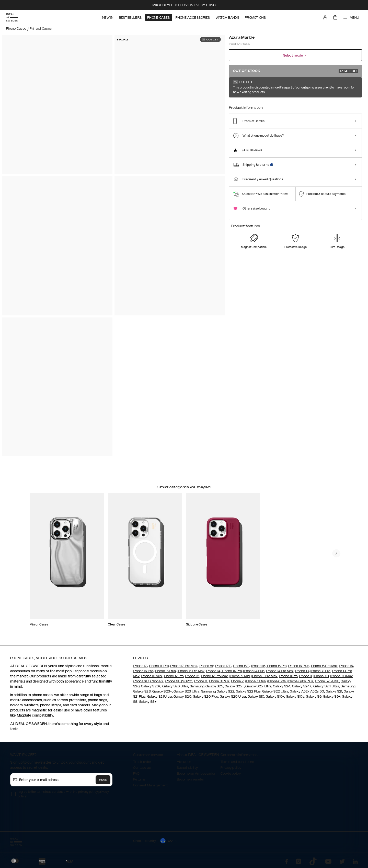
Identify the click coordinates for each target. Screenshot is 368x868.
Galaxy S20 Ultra (233, 697)
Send (103, 780)
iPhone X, (157, 681)
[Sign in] (325, 17)
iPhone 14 (213, 671)
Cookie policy (231, 774)
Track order (142, 762)
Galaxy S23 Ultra (187, 691)
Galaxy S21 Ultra (159, 697)
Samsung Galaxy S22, (218, 691)
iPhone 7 (237, 681)
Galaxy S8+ (148, 702)
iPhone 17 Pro (159, 666)
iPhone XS (321, 676)
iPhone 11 (306, 676)
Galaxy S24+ (302, 686)
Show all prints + (349, 88)
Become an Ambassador (196, 774)
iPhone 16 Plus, (299, 666)
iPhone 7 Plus (256, 681)
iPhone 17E (223, 666)
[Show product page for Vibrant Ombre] (350, 107)
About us (184, 762)
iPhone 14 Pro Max (280, 671)
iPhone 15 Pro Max (191, 671)
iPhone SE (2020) (179, 681)
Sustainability (187, 768)
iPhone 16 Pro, (277, 666)
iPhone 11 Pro (288, 676)
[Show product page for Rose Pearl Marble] (256, 107)
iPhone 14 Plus (254, 671)
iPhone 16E (241, 666)
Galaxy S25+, (234, 686)
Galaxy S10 (256, 697)
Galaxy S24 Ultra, (326, 686)
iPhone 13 (302, 671)
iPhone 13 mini (152, 676)
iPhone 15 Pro (143, 671)
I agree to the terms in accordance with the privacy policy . (63, 794)
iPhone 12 (192, 676)
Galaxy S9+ (332, 697)
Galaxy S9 (314, 697)
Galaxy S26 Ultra (175, 686)
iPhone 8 (200, 681)
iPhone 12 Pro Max (214, 676)
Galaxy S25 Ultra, (259, 686)
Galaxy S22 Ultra (275, 691)
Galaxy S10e (295, 697)
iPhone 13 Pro (320, 671)
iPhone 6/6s (277, 681)
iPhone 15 (346, 666)
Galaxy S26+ (151, 686)
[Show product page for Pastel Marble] (237, 107)
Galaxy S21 (333, 691)
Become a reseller (190, 779)
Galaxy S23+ (162, 691)
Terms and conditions (237, 762)
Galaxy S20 (182, 697)
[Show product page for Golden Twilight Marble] (294, 107)
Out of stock (295, 71)
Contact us (142, 768)
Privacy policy (231, 768)
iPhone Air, (206, 666)
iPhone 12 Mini (240, 676)
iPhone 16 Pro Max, (325, 666)
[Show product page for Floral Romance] (331, 107)
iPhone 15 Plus (165, 671)
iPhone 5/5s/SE (327, 681)
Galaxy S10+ (275, 697)
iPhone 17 (140, 666)
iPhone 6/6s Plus (300, 681)
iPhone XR (141, 681)
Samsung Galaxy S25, (207, 686)
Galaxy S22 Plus (248, 691)
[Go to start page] (12, 17)
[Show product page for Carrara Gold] (275, 107)
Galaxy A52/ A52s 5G (307, 691)
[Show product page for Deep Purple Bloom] (312, 107)
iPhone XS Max (341, 676)
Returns (139, 779)
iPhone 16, (258, 666)
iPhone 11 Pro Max (264, 676)
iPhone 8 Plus (219, 681)
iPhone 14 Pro (231, 671)
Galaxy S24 (282, 686)
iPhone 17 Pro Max (184, 666)
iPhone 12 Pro (174, 676)
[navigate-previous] (336, 553)
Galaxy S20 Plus (206, 697)
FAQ (136, 774)
